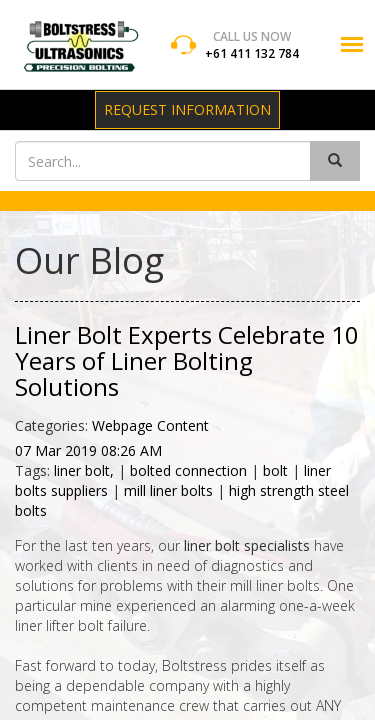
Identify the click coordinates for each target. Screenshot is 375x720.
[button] (352, 44)
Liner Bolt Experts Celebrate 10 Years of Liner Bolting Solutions (187, 361)
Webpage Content (150, 425)
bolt (275, 470)
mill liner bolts (168, 490)
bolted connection (188, 470)
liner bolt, (86, 470)
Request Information (187, 109)
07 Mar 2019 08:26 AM (88, 450)
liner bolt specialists (247, 545)
